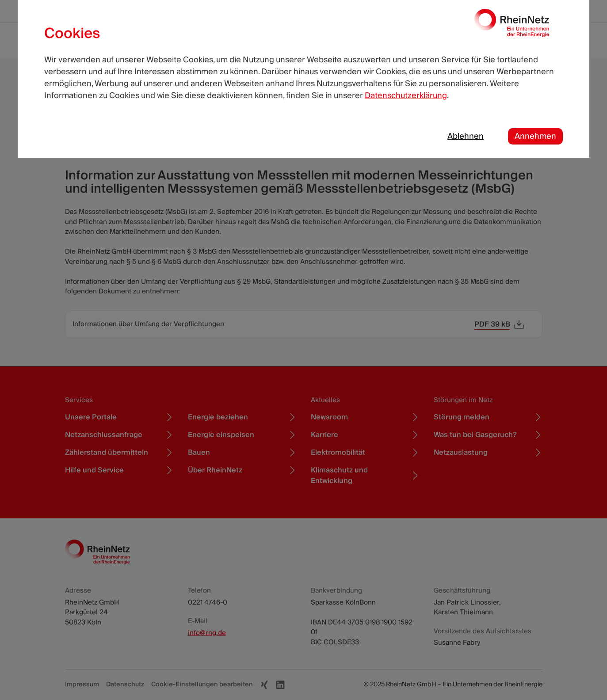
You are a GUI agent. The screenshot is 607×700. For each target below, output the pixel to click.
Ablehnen (466, 136)
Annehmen (535, 136)
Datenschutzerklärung (406, 96)
